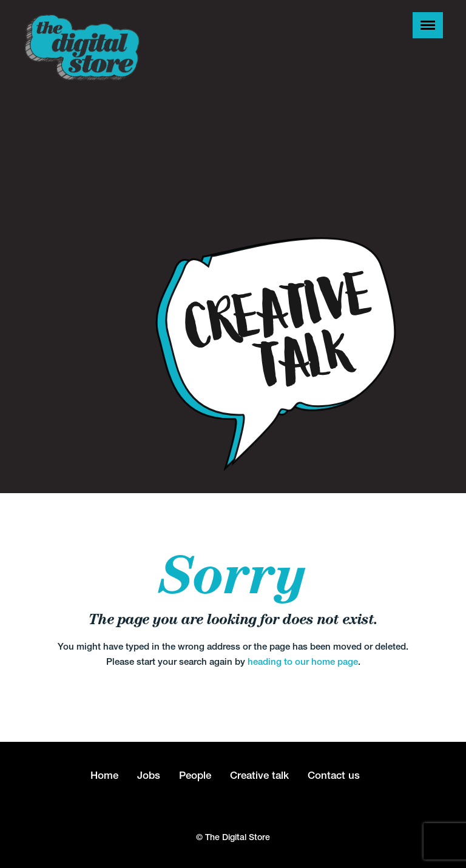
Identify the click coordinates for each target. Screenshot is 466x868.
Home (104, 775)
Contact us (334, 775)
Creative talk (259, 775)
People (195, 775)
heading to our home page (303, 661)
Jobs (149, 775)
